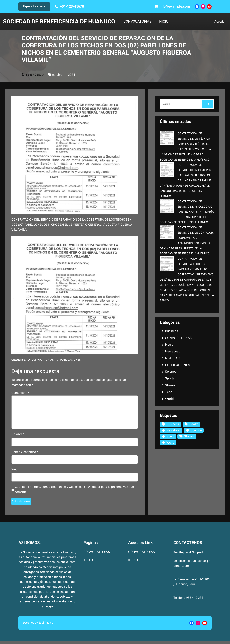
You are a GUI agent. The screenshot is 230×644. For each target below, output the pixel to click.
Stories (170, 385)
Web (14, 469)
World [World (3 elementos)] (170, 443)
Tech (169, 392)
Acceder (220, 22)
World (169, 399)
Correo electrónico (25, 452)
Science (171, 372)
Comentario (20, 393)
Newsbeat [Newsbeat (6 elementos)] (173, 430)
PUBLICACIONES (70, 360)
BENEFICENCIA (35, 75)
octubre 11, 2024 (64, 75)
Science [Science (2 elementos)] (196, 430)
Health (170, 345)
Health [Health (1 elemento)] (194, 424)
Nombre (18, 434)
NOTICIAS (172, 358)
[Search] (208, 104)
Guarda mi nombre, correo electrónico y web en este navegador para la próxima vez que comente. (74, 489)
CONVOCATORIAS (137, 22)
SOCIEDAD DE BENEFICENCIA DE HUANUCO (59, 21)
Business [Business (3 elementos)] (173, 424)
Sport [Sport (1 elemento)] (170, 436)
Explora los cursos (34, 7)
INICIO (163, 22)
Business (172, 331)
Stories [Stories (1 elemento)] (189, 436)
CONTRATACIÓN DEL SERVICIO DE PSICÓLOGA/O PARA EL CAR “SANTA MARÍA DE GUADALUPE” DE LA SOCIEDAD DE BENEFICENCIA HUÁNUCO (187, 212)
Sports (170, 378)
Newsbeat (172, 351)
